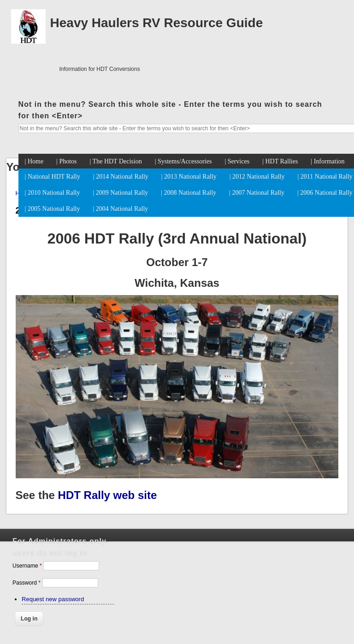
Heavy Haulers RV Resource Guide (157, 23)
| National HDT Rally (53, 177)
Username (27, 566)
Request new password (53, 599)
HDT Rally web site (108, 495)
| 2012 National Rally (257, 177)
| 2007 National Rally (257, 193)
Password (27, 583)
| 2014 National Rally (121, 177)
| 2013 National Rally (189, 177)
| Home (34, 161)
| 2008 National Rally (189, 193)
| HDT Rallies (280, 161)
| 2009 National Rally (120, 193)
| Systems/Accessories (183, 161)
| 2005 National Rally (53, 209)
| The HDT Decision (116, 161)
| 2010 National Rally (53, 193)
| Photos (66, 161)
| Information (327, 161)
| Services (237, 161)
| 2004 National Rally (120, 209)
